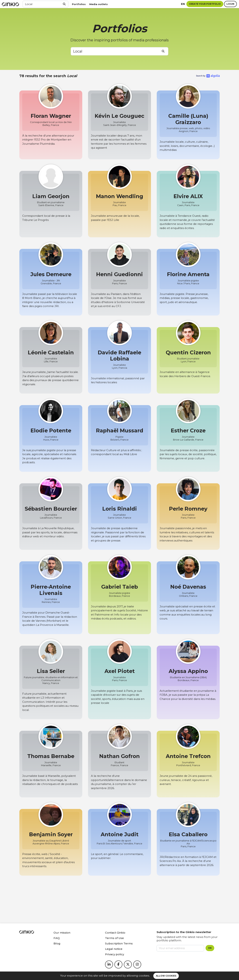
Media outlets (99, 4)
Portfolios (79, 4)
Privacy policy (115, 954)
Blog (57, 943)
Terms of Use (114, 938)
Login (230, 4)
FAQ (57, 938)
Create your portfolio (205, 4)
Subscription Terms (119, 943)
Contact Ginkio (115, 933)
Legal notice (114, 949)
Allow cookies (166, 976)
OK (210, 948)
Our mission (62, 933)
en (183, 4)
